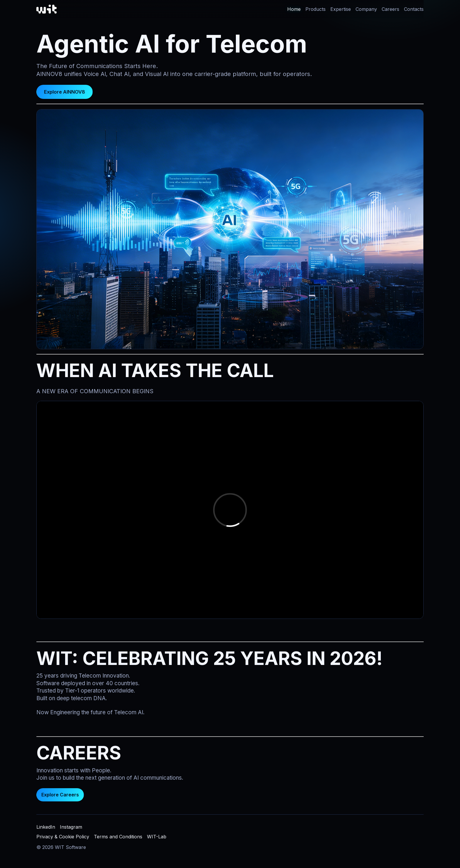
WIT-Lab (157, 837)
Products (316, 9)
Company (366, 9)
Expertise (341, 9)
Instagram (71, 827)
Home (294, 9)
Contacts (414, 9)
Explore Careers (60, 797)
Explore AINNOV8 (65, 92)
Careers (390, 9)
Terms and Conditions (118, 837)
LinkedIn (46, 827)
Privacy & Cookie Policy (63, 837)
